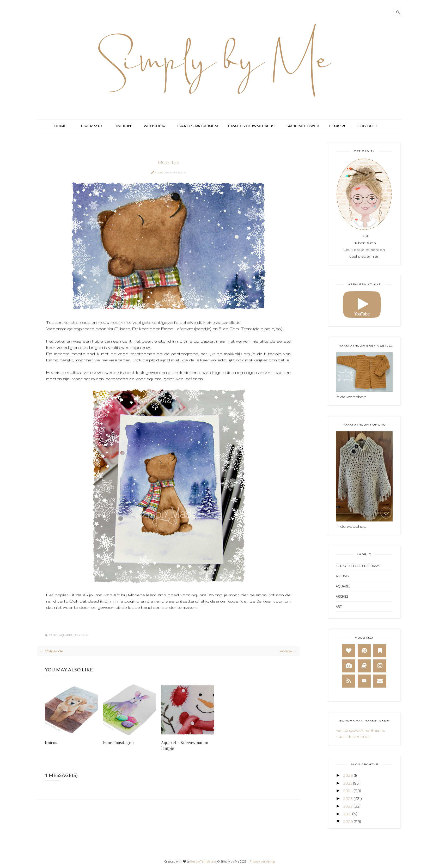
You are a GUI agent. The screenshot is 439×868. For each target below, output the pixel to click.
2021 (347, 814)
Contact (367, 126)
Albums (342, 576)
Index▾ (123, 126)
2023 (348, 799)
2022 (348, 806)
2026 (348, 775)
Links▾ (337, 126)
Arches (342, 596)
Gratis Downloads (251, 126)
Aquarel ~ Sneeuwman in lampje (185, 745)
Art (339, 606)
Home (60, 126)
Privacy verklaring (262, 861)
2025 (348, 783)
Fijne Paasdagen (118, 742)
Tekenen (81, 635)
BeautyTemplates (203, 861)
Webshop (154, 126)
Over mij (91, 126)
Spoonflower (302, 126)
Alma (159, 172)
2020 (348, 821)
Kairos (51, 742)
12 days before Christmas (358, 566)
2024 (348, 791)
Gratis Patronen (197, 126)
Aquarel (66, 635)
